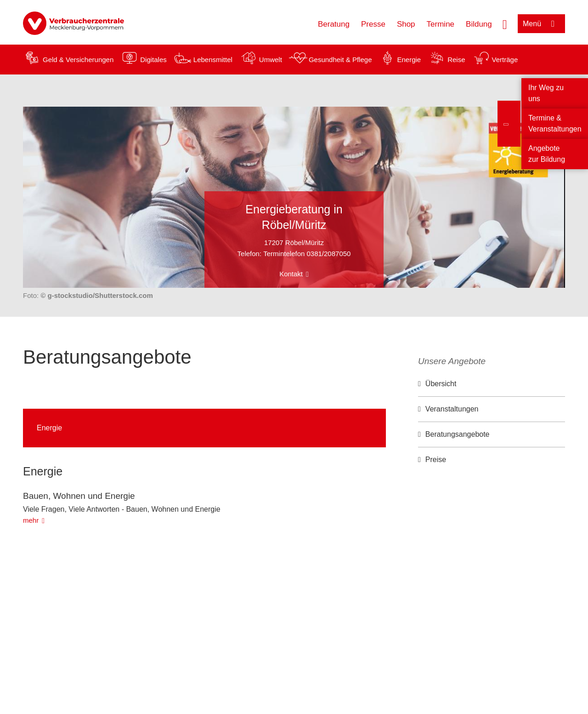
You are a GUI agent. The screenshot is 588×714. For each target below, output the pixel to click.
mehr (31, 520)
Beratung (334, 24)
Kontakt (291, 274)
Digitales (153, 60)
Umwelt (271, 60)
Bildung (479, 24)
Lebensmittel (213, 60)
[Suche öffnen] (505, 23)
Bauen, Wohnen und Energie (79, 496)
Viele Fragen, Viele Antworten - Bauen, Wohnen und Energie (122, 509)
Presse (373, 24)
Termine (441, 24)
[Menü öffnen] (541, 24)
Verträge (505, 60)
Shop (406, 24)
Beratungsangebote (458, 434)
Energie (409, 60)
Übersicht (441, 384)
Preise (436, 460)
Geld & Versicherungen (78, 60)
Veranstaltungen (452, 409)
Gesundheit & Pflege (340, 60)
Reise (456, 60)
